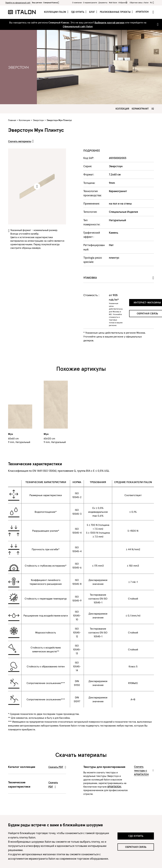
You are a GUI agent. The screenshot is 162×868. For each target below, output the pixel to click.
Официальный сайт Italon (78, 26)
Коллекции (24, 120)
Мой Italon (113, 3)
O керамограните (90, 3)
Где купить (78, 12)
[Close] (157, 24)
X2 (153, 109)
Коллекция (122, 109)
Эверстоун (38, 120)
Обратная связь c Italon (139, 3)
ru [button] (151, 3)
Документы (103, 3)
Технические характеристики (37, 784)
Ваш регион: (46, 3)
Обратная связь (136, 847)
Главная (12, 120)
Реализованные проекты (116, 12)
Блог (92, 12)
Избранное (123, 2)
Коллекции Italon (55, 12)
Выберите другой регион (109, 22)
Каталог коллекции (37, 767)
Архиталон (142, 12)
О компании (77, 3)
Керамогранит (140, 109)
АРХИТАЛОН (114, 787)
